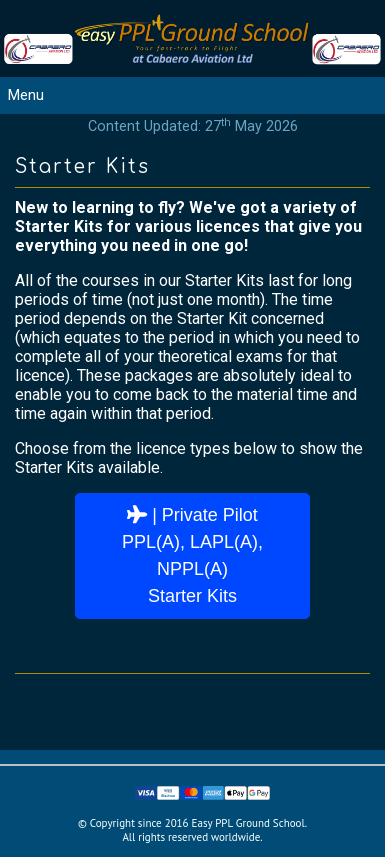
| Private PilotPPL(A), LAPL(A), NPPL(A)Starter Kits (192, 555)
